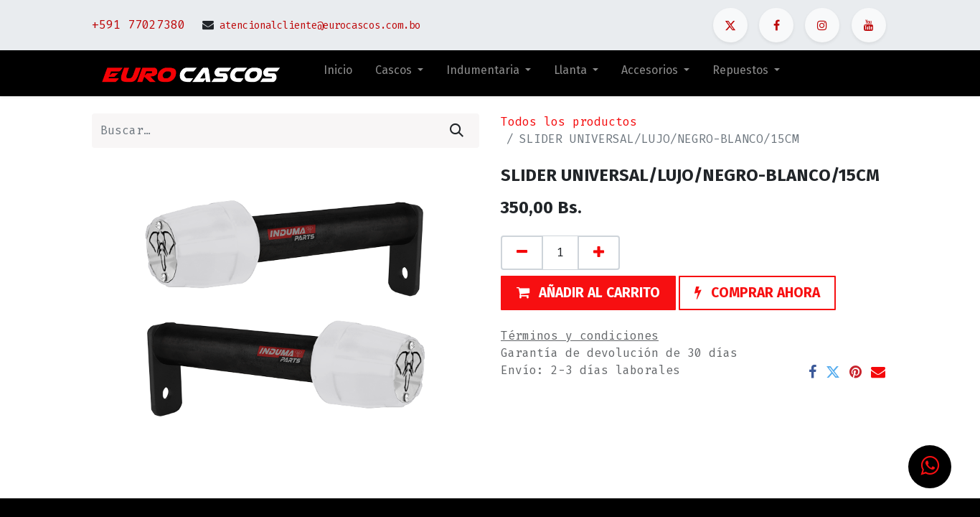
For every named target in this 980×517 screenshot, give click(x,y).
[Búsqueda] (457, 131)
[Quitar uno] (522, 253)
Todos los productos (569, 122)
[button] (588, 293)
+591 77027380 (138, 25)
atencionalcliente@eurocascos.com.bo (320, 25)
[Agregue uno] (599, 253)
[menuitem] (338, 73)
